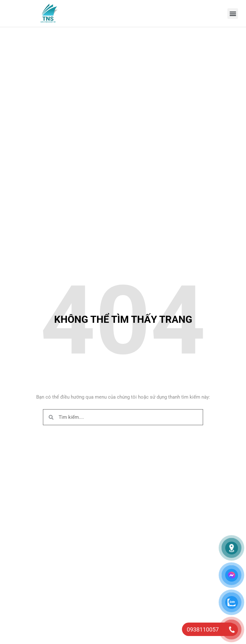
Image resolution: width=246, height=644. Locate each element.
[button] (233, 14)
